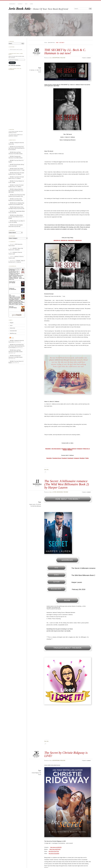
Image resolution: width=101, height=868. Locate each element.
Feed (13, 338)
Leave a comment (87, 58)
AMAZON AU (78, 240)
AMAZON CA (71, 240)
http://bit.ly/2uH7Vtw (54, 851)
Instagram (80, 449)
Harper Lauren (32, 504)
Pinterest (74, 449)
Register (12, 323)
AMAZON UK (64, 240)
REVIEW (66, 492)
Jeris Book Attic (20, 9)
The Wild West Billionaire (36, 506)
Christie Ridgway (35, 773)
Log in (11, 325)
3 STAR (54, 492)
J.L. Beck (37, 70)
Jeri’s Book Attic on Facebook (15, 69)
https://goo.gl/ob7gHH (55, 849)
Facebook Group (57, 458)
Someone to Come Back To (15, 269)
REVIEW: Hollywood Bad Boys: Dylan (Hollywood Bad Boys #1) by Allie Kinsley (16, 191)
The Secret (38, 504)
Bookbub (70, 450)
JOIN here (12, 63)
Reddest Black (12, 282)
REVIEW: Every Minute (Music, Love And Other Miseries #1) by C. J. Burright (16, 217)
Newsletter (48, 449)
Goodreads (70, 458)
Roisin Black (13, 270)
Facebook (64, 449)
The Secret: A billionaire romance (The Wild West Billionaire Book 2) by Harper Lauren (67, 484)
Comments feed (13, 331)
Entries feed (12, 328)
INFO (26, 4)
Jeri (50, 58)
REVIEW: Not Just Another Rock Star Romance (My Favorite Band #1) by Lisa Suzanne (16, 148)
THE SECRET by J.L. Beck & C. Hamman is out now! (65, 51)
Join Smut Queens (56, 449)
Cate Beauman (13, 289)
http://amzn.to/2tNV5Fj (56, 847)
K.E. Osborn (13, 296)
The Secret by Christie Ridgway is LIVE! (66, 754)
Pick (10, 295)
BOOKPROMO (56, 58)
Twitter (69, 449)
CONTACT (20, 4)
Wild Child (11, 307)
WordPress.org (13, 333)
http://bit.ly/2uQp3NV (54, 853)
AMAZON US (57, 240)
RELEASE (63, 58)
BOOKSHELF (12, 4)
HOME (31, 4)
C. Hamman (32, 70)
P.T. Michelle (13, 283)
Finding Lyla (12, 288)
